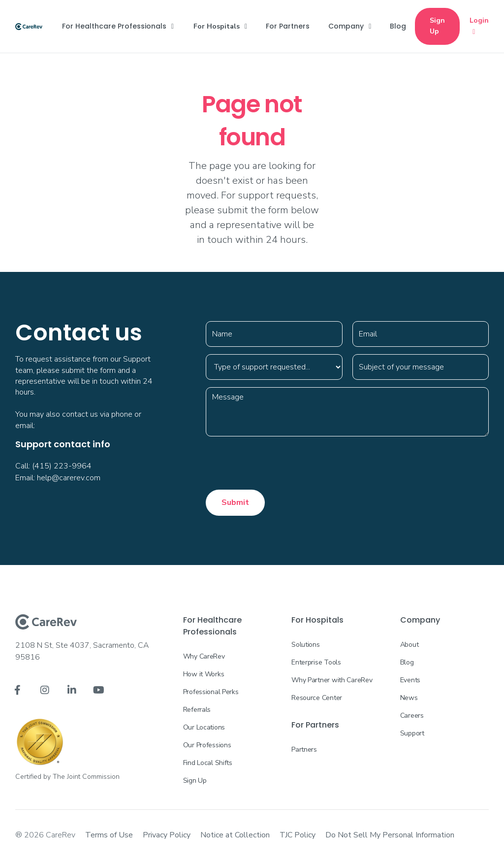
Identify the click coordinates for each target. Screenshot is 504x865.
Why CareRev (204, 656)
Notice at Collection (235, 835)
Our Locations (204, 727)
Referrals (197, 710)
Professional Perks (211, 692)
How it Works (204, 674)
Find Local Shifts (208, 763)
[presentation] (281, 463)
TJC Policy (298, 835)
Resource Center (317, 698)
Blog (407, 662)
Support (412, 733)
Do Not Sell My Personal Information (390, 835)
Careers (412, 715)
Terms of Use (109, 835)
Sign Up (437, 26)
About (409, 645)
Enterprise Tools (316, 662)
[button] (118, 26)
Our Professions (207, 745)
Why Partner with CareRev (332, 680)
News (409, 698)
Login (479, 27)
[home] (29, 26)
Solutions (305, 645)
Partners (304, 749)
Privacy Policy (167, 835)
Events (410, 680)
